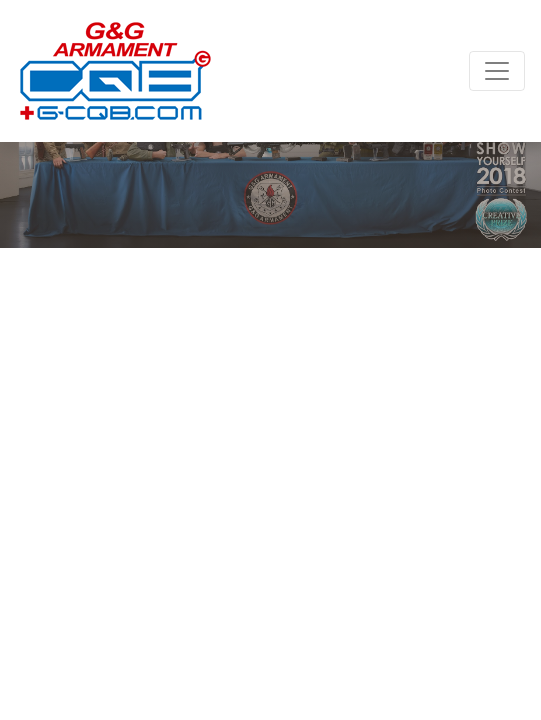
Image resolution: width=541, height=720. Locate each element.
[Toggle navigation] (497, 71)
